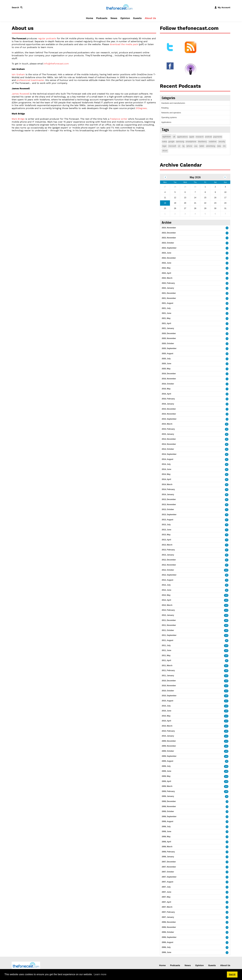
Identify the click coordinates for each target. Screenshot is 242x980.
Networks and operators (171, 113)
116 (226, 676)
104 (226, 726)
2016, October (168, 384)
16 (227, 424)
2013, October (168, 509)
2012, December (169, 560)
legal (164, 146)
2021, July (166, 308)
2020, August (167, 354)
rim (224, 146)
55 (227, 480)
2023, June (166, 253)
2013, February (168, 550)
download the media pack (124, 44)
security (222, 142)
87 (227, 565)
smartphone (191, 141)
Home (90, 18)
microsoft (172, 146)
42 (227, 454)
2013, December (169, 499)
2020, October (168, 343)
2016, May (166, 389)
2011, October (168, 630)
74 (227, 540)
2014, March (167, 484)
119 (226, 636)
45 (227, 444)
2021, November (169, 298)
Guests (137, 18)
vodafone (213, 142)
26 (227, 434)
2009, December (169, 741)
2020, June (166, 364)
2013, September (169, 515)
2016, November (169, 379)
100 (226, 600)
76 (227, 515)
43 (227, 464)
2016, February (168, 399)
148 (226, 756)
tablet (202, 146)
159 (226, 766)
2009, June (166, 771)
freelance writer (119, 119)
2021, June (166, 313)
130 (226, 631)
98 (227, 575)
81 (227, 560)
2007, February (168, 912)
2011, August (167, 640)
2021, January (168, 328)
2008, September (169, 817)
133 (226, 595)
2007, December (169, 862)
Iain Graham (18, 74)
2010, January (168, 736)
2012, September (169, 575)
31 (227, 460)
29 (227, 797)
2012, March (167, 605)
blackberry (202, 142)
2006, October (168, 932)
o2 (179, 146)
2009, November (169, 746)
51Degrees (141, 108)
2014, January (168, 494)
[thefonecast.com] (119, 7)
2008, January (168, 857)
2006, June (166, 952)
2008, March (167, 847)
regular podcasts (47, 38)
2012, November (169, 565)
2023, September (169, 248)
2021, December (169, 293)
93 (227, 761)
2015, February (168, 429)
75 (227, 525)
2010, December (169, 681)
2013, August (167, 520)
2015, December (169, 409)
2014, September (169, 454)
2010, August (167, 701)
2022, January (168, 288)
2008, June (166, 831)
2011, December (169, 620)
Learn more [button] (100, 974)
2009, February (168, 791)
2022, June (166, 263)
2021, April (166, 323)
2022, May (166, 268)
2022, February (168, 283)
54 (227, 449)
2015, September (169, 419)
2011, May (166, 655)
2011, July (166, 645)
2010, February (168, 731)
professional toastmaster (30, 80)
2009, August (167, 761)
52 (227, 474)
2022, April (166, 273)
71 (227, 510)
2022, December (169, 258)
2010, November (169, 686)
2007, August (167, 882)
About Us (150, 18)
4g (183, 146)
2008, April (166, 842)
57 (227, 520)
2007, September (169, 877)
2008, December (169, 801)
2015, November (169, 414)
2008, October (168, 811)
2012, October (168, 570)
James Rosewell (20, 94)
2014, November (169, 444)
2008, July (166, 827)
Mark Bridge (18, 119)
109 (226, 625)
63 (227, 485)
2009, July (166, 766)
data (219, 146)
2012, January (168, 615)
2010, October (168, 691)
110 (226, 605)
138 (226, 671)
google (171, 141)
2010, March (167, 726)
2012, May (166, 595)
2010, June (166, 711)
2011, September (169, 635)
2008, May (166, 837)
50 (227, 470)
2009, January (168, 796)
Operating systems (169, 117)
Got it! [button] (232, 974)
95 (227, 555)
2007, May (166, 897)
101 (226, 666)
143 (226, 736)
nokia (164, 141)
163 (226, 786)
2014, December (169, 439)
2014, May (166, 474)
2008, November (169, 806)
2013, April (166, 540)
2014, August (167, 459)
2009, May (166, 776)
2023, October (168, 243)
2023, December (169, 233)
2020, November (169, 338)
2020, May (166, 369)
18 (227, 429)
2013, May (166, 535)
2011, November (169, 625)
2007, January (168, 917)
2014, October (168, 449)
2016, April (166, 394)
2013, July (166, 525)
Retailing (165, 108)
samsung (180, 141)
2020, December (169, 333)
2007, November (169, 867)
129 (226, 615)
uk (174, 137)
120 (226, 651)
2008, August (167, 821)
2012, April (166, 600)
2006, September (169, 937)
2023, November (169, 238)
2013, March (167, 545)
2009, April (166, 781)
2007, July (166, 887)
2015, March (167, 424)
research (200, 137)
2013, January (168, 555)
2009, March (167, 786)
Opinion (125, 18)
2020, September (169, 348)
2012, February (168, 610)
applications (183, 137)
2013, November (169, 505)
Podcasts (102, 18)
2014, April (166, 479)
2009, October (168, 751)
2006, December (169, 922)
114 (226, 716)
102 (226, 570)
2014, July (166, 464)
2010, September (169, 696)
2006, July (166, 947)
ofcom (165, 151)
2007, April (166, 902)
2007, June (166, 892)
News (114, 18)
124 (226, 646)
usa (196, 146)
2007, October (168, 872)
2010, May (166, 716)
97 (227, 550)
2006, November (169, 927)
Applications (166, 122)
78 (227, 490)
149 (226, 751)
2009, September (169, 756)
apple (192, 137)
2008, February (168, 852)
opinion (167, 137)
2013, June (166, 530)
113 (226, 610)
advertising (211, 146)
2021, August (167, 303)
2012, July (166, 585)
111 (226, 701)
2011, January (168, 676)
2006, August (167, 942)
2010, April (166, 721)
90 (227, 641)
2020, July (166, 359)
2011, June (166, 650)
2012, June (166, 590)
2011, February (168, 670)
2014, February (168, 489)
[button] (18, 7)
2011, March (167, 666)
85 (227, 495)
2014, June (166, 469)
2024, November (169, 228)
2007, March (167, 907)
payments (218, 137)
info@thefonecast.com (56, 64)
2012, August (167, 580)
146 (226, 746)
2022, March (167, 278)
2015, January (168, 434)
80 (227, 590)
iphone (189, 146)
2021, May (166, 318)
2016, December (169, 374)
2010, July (166, 706)
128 (226, 711)
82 (227, 661)
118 (226, 681)
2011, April (166, 660)
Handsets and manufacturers (173, 103)
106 (226, 621)
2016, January (168, 404)
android (208, 137)
